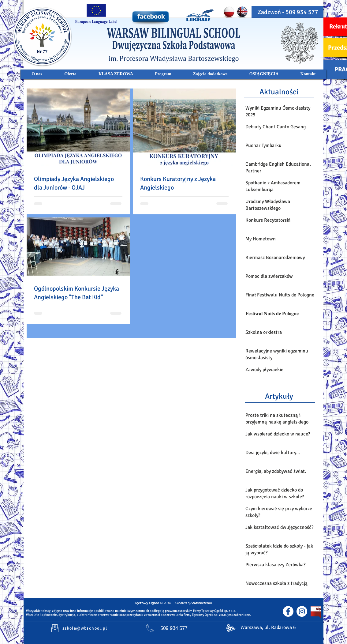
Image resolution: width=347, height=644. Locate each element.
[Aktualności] (279, 92)
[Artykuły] (279, 396)
